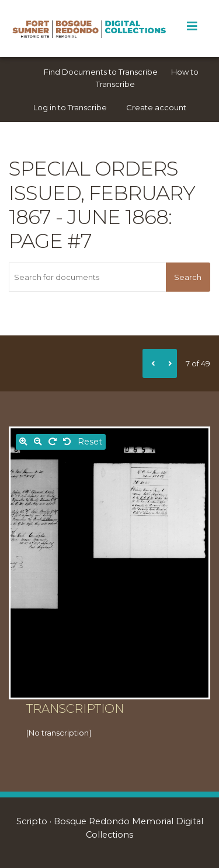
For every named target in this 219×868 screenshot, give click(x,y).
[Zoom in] (23, 442)
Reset (90, 442)
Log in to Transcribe (70, 107)
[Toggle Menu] (192, 26)
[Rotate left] (67, 442)
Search (188, 277)
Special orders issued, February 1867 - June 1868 (102, 192)
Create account (156, 107)
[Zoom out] (38, 442)
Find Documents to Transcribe (101, 72)
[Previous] (151, 363)
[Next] (168, 363)
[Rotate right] (53, 442)
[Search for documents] (87, 277)
